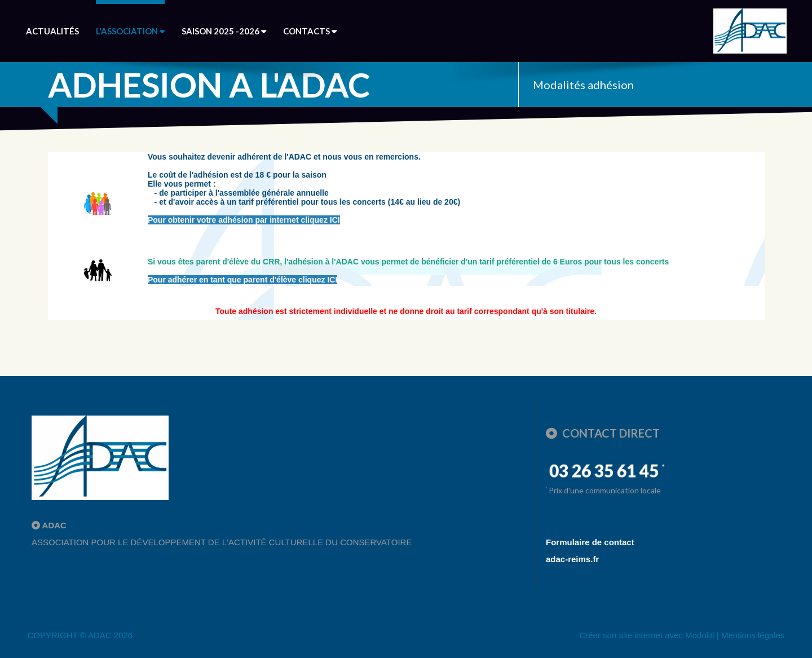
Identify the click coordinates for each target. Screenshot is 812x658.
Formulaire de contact (590, 542)
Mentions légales (753, 635)
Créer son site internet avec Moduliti (646, 635)
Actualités (52, 31)
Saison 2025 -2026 (224, 31)
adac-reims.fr (572, 559)
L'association (130, 31)
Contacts (310, 31)
